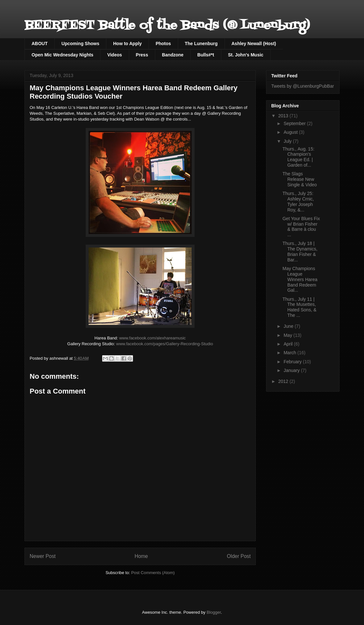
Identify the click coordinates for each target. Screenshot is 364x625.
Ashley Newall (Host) (254, 44)
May (288, 335)
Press (142, 55)
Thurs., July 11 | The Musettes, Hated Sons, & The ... (299, 307)
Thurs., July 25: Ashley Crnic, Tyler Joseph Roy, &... (298, 201)
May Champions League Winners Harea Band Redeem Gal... (300, 279)
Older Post (239, 556)
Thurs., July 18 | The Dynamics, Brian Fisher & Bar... (300, 251)
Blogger (214, 612)
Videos (115, 55)
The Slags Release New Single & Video (300, 179)
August (291, 132)
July (288, 141)
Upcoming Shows (80, 44)
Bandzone (173, 55)
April (289, 344)
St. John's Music (246, 55)
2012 (284, 381)
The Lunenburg (201, 44)
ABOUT (40, 44)
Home (141, 556)
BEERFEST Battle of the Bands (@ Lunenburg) (167, 26)
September (295, 123)
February (293, 362)
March (290, 353)
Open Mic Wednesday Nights (62, 55)
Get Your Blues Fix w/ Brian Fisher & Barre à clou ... (301, 227)
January (292, 370)
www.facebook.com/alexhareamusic (153, 338)
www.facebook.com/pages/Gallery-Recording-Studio (165, 344)
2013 (284, 116)
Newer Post (43, 556)
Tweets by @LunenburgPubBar (303, 86)
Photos (163, 44)
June (289, 326)
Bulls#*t (206, 55)
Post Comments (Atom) (153, 573)
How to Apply (127, 44)
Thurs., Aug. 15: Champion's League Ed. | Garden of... (298, 157)
